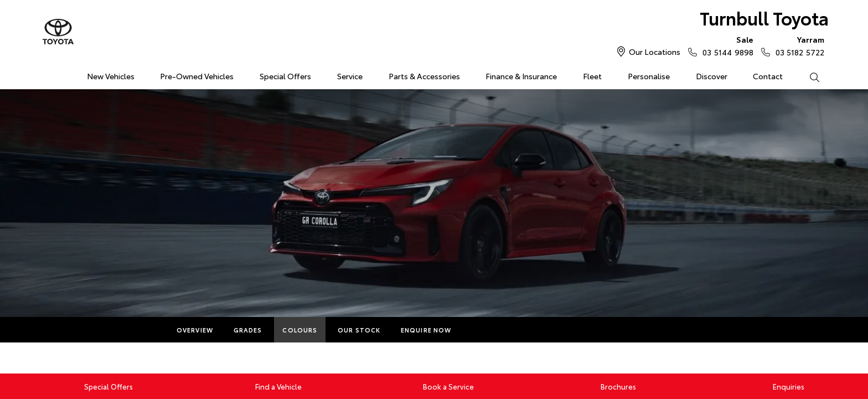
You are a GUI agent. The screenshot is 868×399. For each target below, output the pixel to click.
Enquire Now (426, 330)
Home (48, 74)
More (482, 330)
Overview (195, 330)
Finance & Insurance (521, 76)
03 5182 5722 (797, 45)
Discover (712, 76)
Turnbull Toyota (764, 17)
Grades (248, 330)
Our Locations (655, 52)
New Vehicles (111, 76)
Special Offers (285, 76)
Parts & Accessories (424, 76)
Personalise (649, 76)
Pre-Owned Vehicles (197, 76)
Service (350, 76)
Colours (300, 330)
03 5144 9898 (725, 45)
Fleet (592, 76)
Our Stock (359, 330)
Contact (768, 76)
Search (808, 76)
